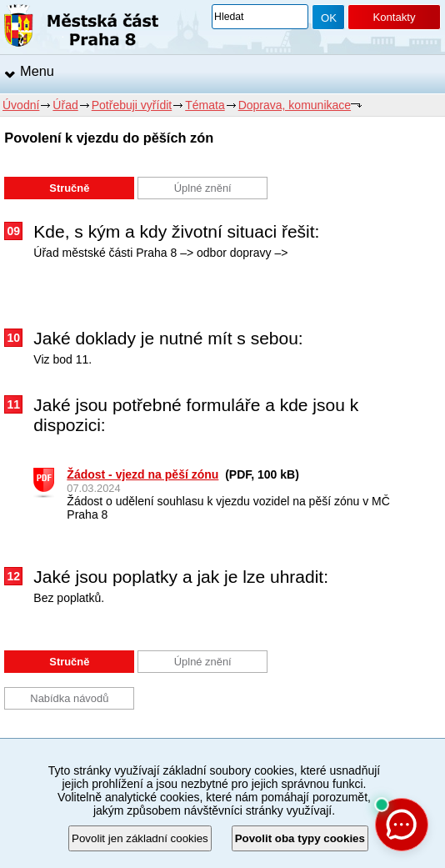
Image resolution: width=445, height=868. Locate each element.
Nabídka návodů (69, 698)
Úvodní (21, 105)
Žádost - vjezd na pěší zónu (142, 474)
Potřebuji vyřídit (132, 105)
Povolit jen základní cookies (140, 838)
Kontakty (394, 17)
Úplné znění (203, 188)
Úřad (65, 105)
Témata (205, 105)
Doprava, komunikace (295, 105)
